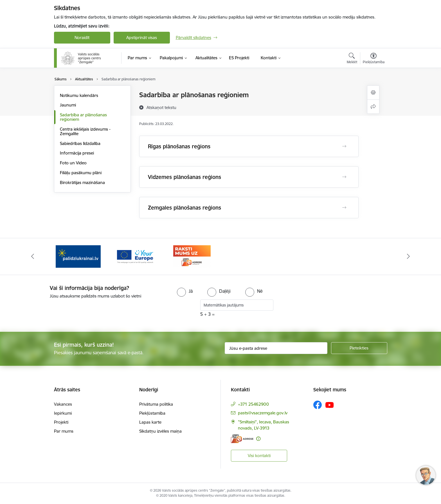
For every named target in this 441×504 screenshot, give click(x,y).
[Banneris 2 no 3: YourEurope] (135, 256)
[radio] (185, 291)
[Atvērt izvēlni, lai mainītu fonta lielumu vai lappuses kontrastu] (374, 59)
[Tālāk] (409, 256)
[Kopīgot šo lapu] (373, 107)
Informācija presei (77, 153)
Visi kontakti (259, 456)
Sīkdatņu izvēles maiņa (160, 431)
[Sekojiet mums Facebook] (318, 405)
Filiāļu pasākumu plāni (81, 173)
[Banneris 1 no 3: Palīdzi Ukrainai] (78, 256)
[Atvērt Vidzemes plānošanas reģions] (344, 177)
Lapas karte (150, 422)
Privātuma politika (156, 404)
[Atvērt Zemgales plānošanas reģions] (344, 208)
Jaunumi (68, 105)
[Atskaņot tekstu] (161, 107)
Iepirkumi (63, 413)
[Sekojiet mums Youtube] (330, 405)
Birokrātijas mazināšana (82, 182)
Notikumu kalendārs (79, 95)
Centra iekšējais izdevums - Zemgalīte (85, 131)
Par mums (64, 431)
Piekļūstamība (152, 413)
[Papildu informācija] (258, 439)
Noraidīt (82, 38)
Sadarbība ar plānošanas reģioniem (83, 117)
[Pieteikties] (359, 348)
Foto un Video (73, 163)
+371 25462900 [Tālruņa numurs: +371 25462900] (253, 404)
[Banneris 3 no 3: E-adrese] (192, 256)
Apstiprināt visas (142, 38)
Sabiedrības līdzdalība (80, 143)
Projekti (61, 422)
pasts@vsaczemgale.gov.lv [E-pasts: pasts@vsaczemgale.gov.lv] (263, 413)
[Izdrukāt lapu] (373, 93)
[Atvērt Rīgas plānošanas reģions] (344, 146)
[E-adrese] (242, 439)
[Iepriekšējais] (33, 256)
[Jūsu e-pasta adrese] (276, 348)
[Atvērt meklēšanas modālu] (352, 59)
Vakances (63, 404)
